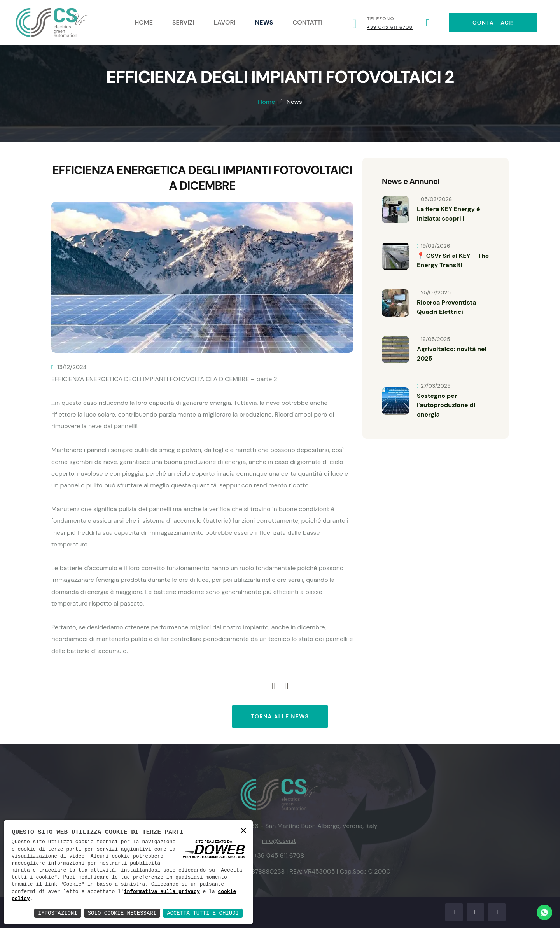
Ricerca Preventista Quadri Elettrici (447, 307)
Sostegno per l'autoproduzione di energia (446, 405)
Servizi (183, 22)
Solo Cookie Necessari (122, 913)
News (264, 22)
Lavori (225, 22)
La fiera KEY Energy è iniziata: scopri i (449, 214)
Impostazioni (58, 913)
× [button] (243, 831)
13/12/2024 (69, 367)
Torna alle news (280, 716)
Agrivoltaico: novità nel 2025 (452, 354)
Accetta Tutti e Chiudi (203, 913)
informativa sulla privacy (162, 892)
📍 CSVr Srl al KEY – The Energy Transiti (453, 260)
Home (144, 22)
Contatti (308, 22)
